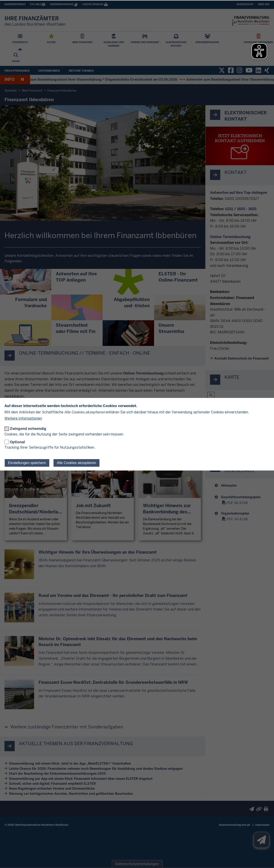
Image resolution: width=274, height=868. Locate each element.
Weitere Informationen (23, 419)
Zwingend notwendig (28, 429)
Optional (17, 442)
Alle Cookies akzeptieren (76, 463)
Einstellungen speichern (27, 463)
